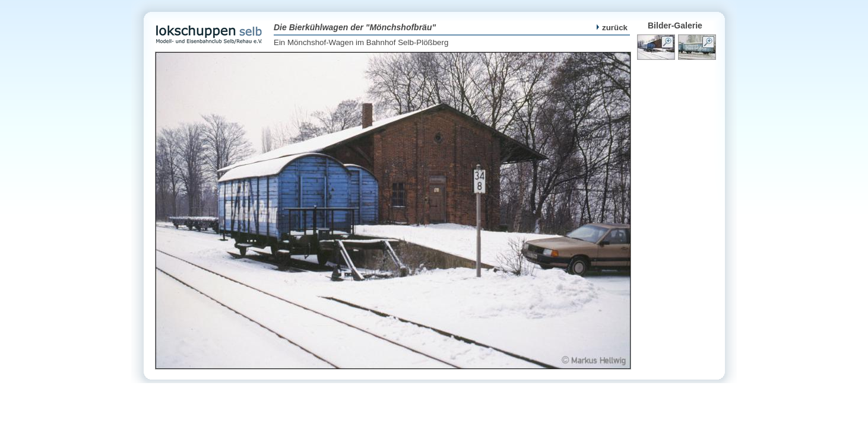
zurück (612, 28)
